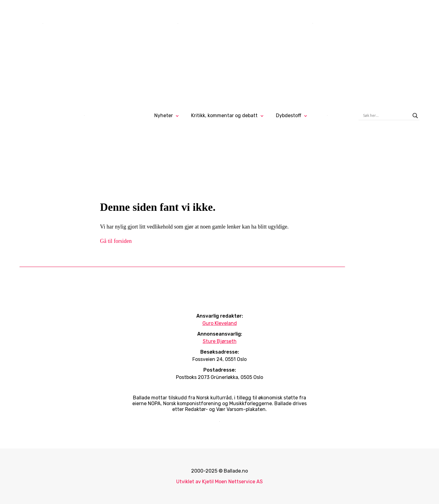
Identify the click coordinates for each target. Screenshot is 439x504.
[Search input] (386, 116)
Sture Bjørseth (220, 341)
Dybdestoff (289, 115)
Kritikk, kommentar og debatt (224, 115)
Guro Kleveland (220, 323)
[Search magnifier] (415, 116)
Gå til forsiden (116, 241)
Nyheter (164, 115)
